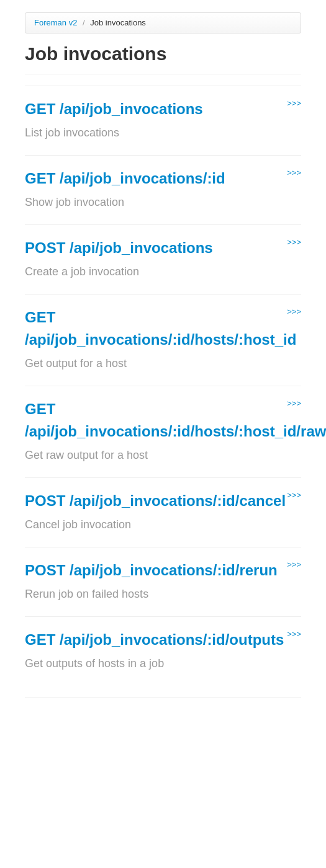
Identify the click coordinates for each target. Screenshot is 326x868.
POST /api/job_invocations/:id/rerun (151, 570)
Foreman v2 (56, 23)
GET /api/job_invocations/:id (125, 178)
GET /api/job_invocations (114, 109)
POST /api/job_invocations (119, 248)
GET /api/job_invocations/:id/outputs (154, 640)
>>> (294, 103)
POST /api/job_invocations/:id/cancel (155, 501)
